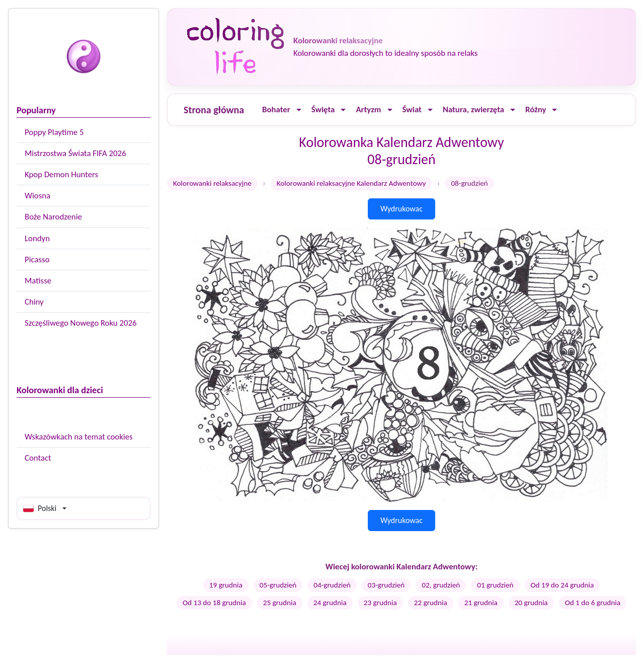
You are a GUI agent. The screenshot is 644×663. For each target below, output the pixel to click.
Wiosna (37, 196)
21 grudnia (481, 603)
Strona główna (214, 110)
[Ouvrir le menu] (299, 110)
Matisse (38, 281)
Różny (536, 109)
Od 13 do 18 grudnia (214, 603)
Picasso (37, 260)
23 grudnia (380, 603)
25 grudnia (280, 603)
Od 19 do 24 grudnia (562, 585)
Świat (412, 109)
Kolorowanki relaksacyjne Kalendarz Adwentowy (351, 183)
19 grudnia (226, 585)
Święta (323, 109)
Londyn (37, 238)
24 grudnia (330, 603)
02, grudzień (441, 585)
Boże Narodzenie (53, 217)
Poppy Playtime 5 (54, 132)
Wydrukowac (401, 209)
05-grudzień (278, 585)
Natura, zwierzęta (473, 109)
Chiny (34, 302)
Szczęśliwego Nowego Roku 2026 (80, 323)
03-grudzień (386, 585)
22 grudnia (431, 603)
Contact (38, 458)
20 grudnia (531, 603)
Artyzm (368, 109)
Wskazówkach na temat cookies (79, 437)
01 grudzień (495, 585)
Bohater (276, 109)
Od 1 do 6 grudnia (593, 603)
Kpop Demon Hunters (61, 174)
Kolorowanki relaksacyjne (212, 183)
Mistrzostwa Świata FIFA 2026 (75, 153)
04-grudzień (332, 585)
